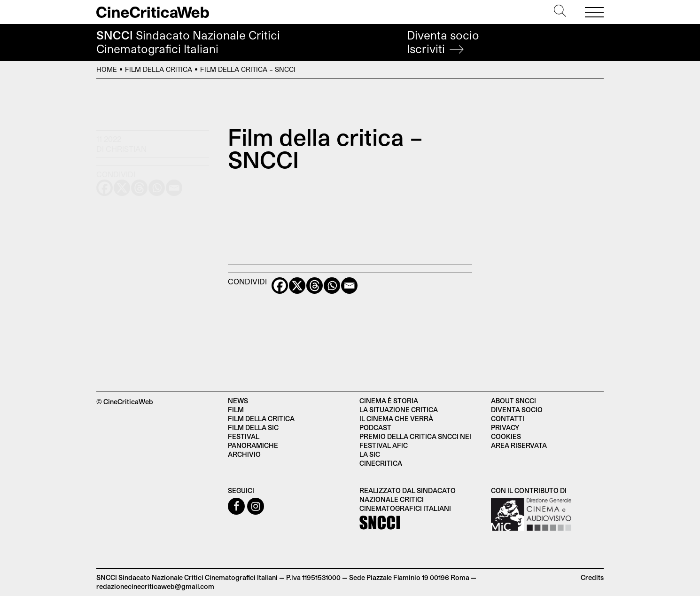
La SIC (370, 454)
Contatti (508, 419)
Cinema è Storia (389, 401)
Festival (244, 436)
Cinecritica (381, 463)
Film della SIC (253, 427)
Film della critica (159, 69)
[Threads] (315, 286)
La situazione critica (399, 410)
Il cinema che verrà (396, 419)
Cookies (506, 436)
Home (107, 69)
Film (236, 410)
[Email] (349, 286)
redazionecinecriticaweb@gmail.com (155, 586)
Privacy (505, 427)
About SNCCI (513, 401)
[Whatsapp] (332, 286)
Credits (592, 577)
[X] (297, 286)
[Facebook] (280, 286)
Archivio (244, 454)
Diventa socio (443, 42)
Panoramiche (253, 445)
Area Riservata (519, 445)
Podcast (375, 427)
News (238, 401)
